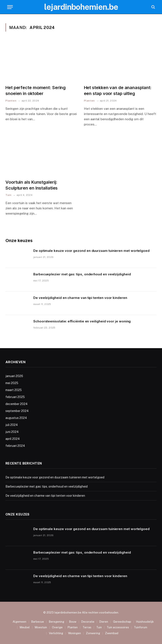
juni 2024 (12, 432)
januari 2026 (14, 376)
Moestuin (41, 627)
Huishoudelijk (145, 622)
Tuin (8, 195)
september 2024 (17, 411)
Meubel (25, 627)
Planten (11, 101)
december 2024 (17, 404)
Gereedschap (122, 622)
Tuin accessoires (118, 627)
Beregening (57, 622)
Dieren (104, 622)
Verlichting (56, 633)
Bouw (73, 622)
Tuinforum (141, 627)
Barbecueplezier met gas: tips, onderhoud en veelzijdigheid (82, 274)
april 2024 (13, 439)
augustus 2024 (16, 418)
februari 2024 (15, 446)
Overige (57, 627)
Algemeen (19, 622)
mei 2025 (12, 383)
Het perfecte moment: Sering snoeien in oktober (36, 91)
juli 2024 (12, 425)
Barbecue (38, 622)
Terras (87, 627)
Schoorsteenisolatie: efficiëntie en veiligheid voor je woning (82, 321)
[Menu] (10, 7)
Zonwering (93, 633)
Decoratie (88, 622)
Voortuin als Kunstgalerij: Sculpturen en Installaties (32, 185)
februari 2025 (15, 397)
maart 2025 (14, 390)
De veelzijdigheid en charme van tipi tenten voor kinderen (80, 298)
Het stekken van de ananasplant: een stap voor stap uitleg (118, 91)
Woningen (74, 633)
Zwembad (112, 633)
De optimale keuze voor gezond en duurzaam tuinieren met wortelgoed (91, 251)
